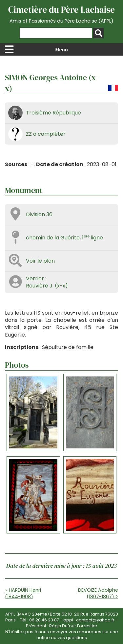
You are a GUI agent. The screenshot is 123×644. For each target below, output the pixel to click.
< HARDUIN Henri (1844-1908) (23, 593)
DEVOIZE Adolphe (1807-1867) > (98, 593)
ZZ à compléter (46, 134)
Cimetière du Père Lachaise (61, 14)
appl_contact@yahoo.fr (89, 620)
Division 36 (39, 214)
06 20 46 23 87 (44, 620)
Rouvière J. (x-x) (47, 286)
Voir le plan (40, 261)
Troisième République (53, 113)
